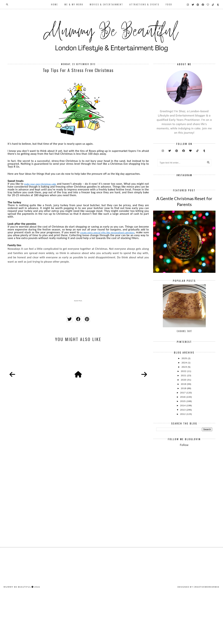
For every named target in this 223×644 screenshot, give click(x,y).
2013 (183, 463)
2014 (183, 458)
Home (55, 4)
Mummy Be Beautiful (17, 640)
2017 (183, 445)
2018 (184, 441)
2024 (184, 415)
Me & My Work (74, 4)
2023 (184, 420)
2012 (183, 467)
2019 (184, 437)
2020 (184, 433)
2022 (184, 424)
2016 (183, 450)
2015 (183, 454)
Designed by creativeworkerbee (198, 640)
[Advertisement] (190, 532)
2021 (184, 428)
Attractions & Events (144, 4)
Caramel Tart (184, 384)
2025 (184, 411)
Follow (184, 498)
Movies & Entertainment (106, 4)
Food (169, 4)
